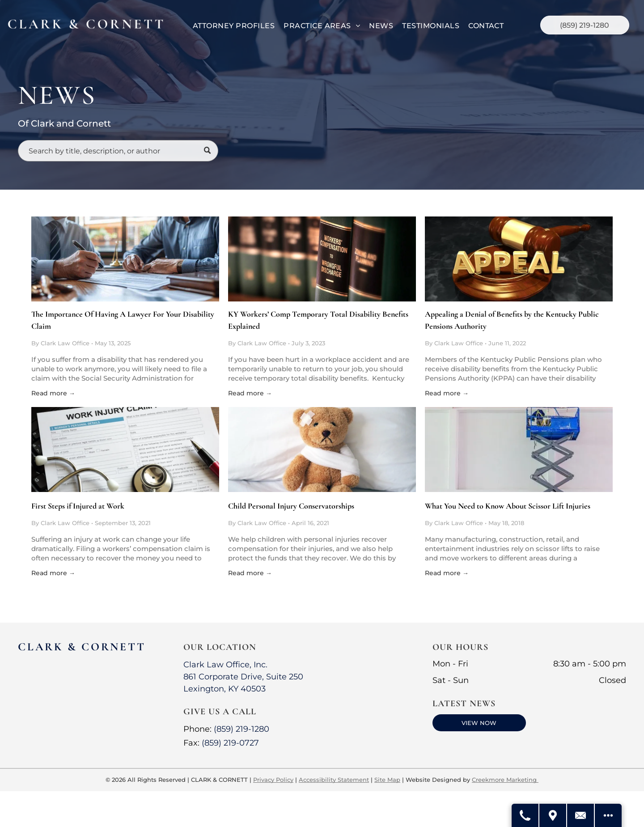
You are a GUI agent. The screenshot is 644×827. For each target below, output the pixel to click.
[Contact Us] (581, 815)
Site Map (387, 780)
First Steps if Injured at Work (78, 506)
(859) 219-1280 (241, 729)
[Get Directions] (553, 815)
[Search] (118, 151)
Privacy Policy (273, 780)
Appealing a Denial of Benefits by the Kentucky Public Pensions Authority (512, 320)
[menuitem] (234, 26)
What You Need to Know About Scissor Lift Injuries (508, 506)
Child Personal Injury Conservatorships (291, 506)
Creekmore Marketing (505, 780)
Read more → (53, 393)
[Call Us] (525, 815)
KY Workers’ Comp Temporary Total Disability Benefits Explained (318, 320)
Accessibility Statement (334, 780)
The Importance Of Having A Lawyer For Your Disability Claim (123, 320)
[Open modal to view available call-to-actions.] (608, 815)
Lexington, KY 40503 (225, 689)
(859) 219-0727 (230, 743)
